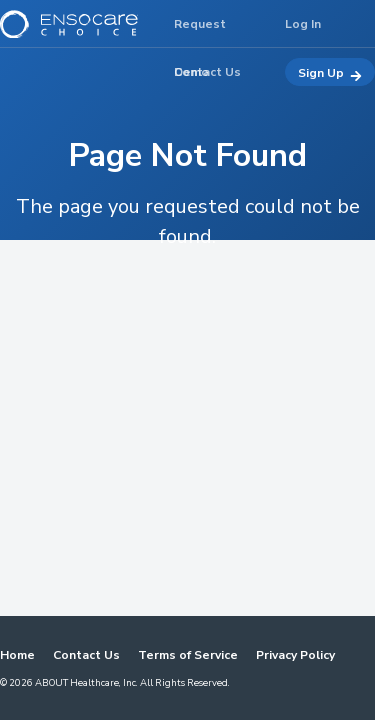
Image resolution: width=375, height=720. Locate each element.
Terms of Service (188, 655)
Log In (303, 24)
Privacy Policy (295, 655)
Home (17, 655)
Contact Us (86, 655)
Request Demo (200, 32)
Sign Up (330, 73)
